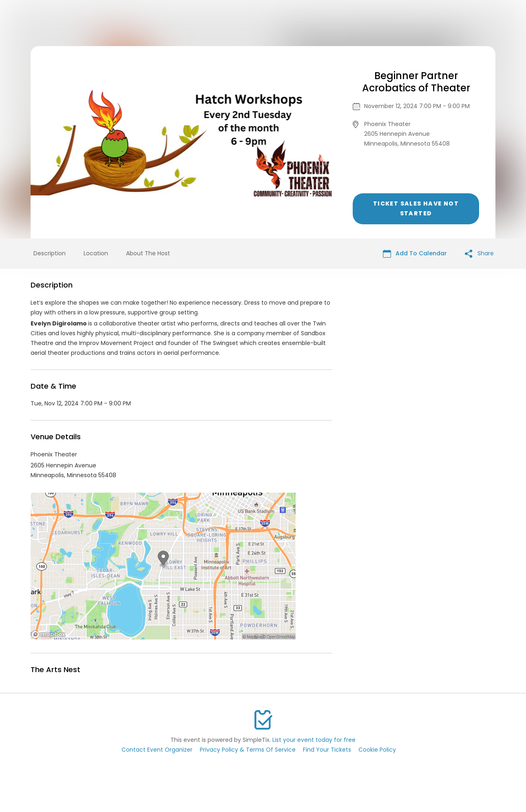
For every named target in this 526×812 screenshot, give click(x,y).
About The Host (148, 253)
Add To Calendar (415, 253)
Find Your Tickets (327, 750)
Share (479, 253)
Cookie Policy (377, 750)
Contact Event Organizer (157, 750)
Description (50, 253)
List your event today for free (314, 740)
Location (96, 253)
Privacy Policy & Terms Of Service (248, 750)
